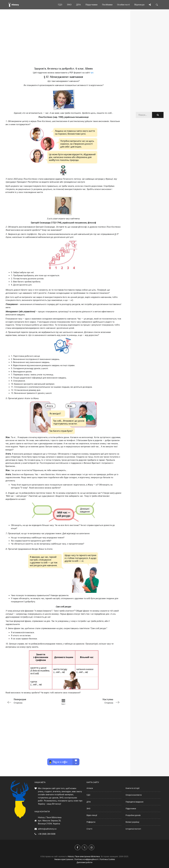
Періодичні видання (134, 802)
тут (92, 73)
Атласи (90, 788)
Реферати (91, 822)
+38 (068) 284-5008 (47, 834)
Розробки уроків (133, 815)
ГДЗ (88, 795)
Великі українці (132, 822)
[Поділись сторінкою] (150, 5)
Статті (89, 829)
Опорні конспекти (134, 795)
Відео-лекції (92, 815)
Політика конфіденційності (86, 859)
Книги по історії (132, 788)
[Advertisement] (63, 43)
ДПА (89, 802)
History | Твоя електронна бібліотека (84, 856)
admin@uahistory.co (47, 829)
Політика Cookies (107, 859)
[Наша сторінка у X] (84, 847)
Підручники (131, 809)
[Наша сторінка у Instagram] (91, 847)
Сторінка (28, 701)
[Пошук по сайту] (157, 5)
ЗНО (88, 809)
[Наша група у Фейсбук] (78, 847)
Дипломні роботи (84, 862)
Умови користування (64, 859)
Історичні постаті (133, 829)
